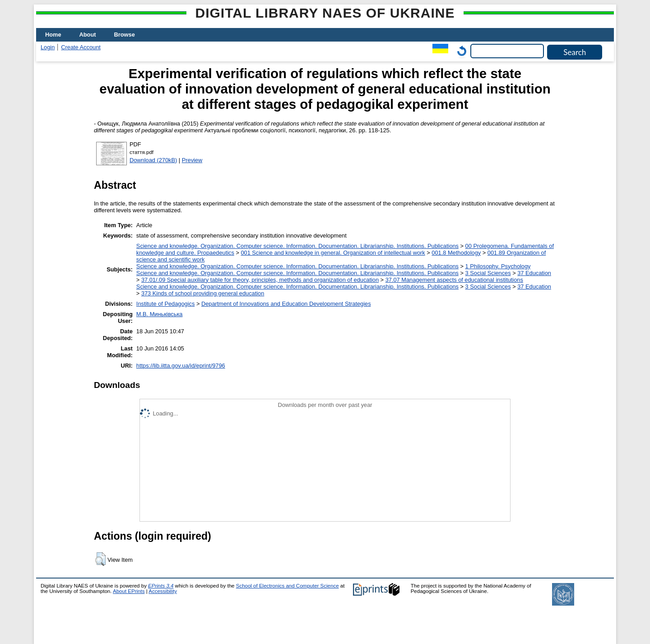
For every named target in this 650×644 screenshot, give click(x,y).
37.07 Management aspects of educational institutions (454, 280)
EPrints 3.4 (161, 586)
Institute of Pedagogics (165, 304)
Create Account (81, 47)
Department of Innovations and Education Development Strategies (286, 304)
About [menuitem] (88, 35)
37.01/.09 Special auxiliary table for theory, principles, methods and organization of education (260, 280)
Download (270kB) (153, 160)
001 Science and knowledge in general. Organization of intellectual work (333, 253)
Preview (192, 160)
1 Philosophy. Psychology (498, 266)
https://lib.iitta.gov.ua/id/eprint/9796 (181, 366)
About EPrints (129, 591)
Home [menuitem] (53, 35)
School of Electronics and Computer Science (288, 586)
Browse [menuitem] (125, 35)
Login (48, 47)
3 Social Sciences (488, 273)
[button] (100, 559)
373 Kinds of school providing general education (203, 293)
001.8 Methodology (456, 253)
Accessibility (163, 591)
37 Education (534, 273)
